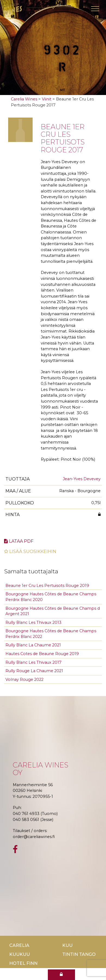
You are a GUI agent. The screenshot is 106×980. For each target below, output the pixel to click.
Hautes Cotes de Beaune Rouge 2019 (42, 654)
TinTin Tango (79, 954)
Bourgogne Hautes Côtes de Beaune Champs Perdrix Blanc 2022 (51, 634)
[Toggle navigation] (95, 9)
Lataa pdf (19, 541)
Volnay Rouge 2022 (24, 679)
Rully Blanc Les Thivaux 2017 (33, 662)
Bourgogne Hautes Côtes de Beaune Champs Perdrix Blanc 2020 (51, 597)
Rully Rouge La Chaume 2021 (34, 671)
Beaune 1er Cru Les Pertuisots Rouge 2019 (47, 586)
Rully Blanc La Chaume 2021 (33, 645)
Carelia (19, 945)
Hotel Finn (23, 963)
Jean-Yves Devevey (82, 479)
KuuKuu (20, 954)
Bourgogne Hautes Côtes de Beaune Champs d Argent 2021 (53, 611)
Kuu (67, 945)
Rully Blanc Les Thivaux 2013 (33, 622)
